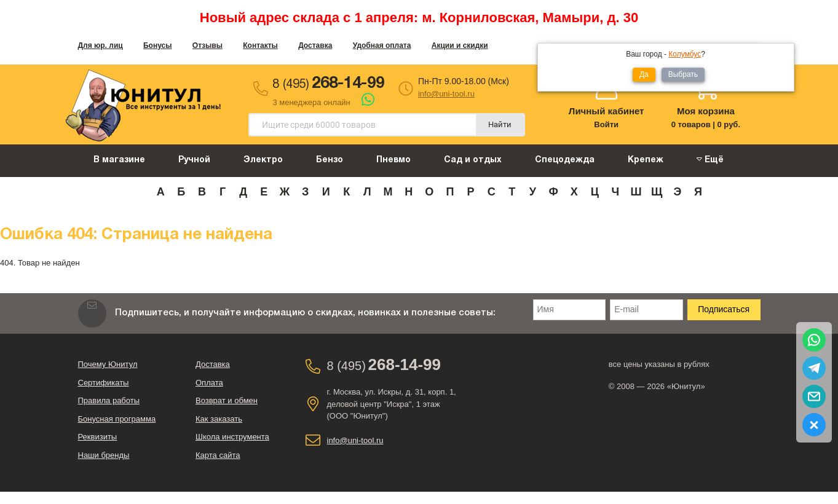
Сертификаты (104, 383)
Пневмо (393, 160)
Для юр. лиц (101, 45)
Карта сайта (218, 455)
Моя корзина (706, 111)
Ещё (710, 159)
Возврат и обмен (227, 400)
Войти (606, 124)
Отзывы (208, 45)
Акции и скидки (460, 45)
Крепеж (646, 160)
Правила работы (109, 400)
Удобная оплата (382, 45)
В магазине (119, 160)
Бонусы (158, 45)
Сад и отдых (473, 160)
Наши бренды (104, 455)
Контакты (260, 45)
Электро (263, 160)
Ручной (194, 160)
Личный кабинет (607, 111)
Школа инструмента (232, 437)
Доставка (315, 45)
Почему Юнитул (108, 364)
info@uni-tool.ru (446, 94)
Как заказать (219, 419)
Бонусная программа (117, 419)
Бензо (330, 160)
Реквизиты (98, 437)
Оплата (209, 383)
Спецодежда (565, 160)
